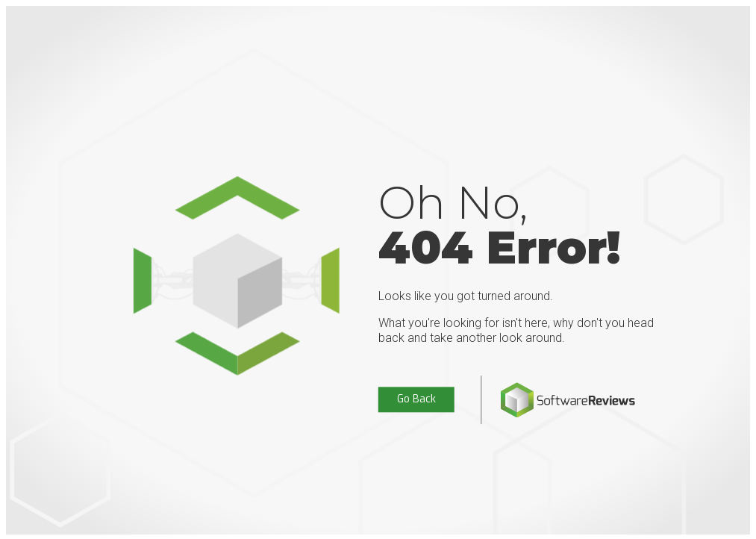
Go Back (416, 400)
